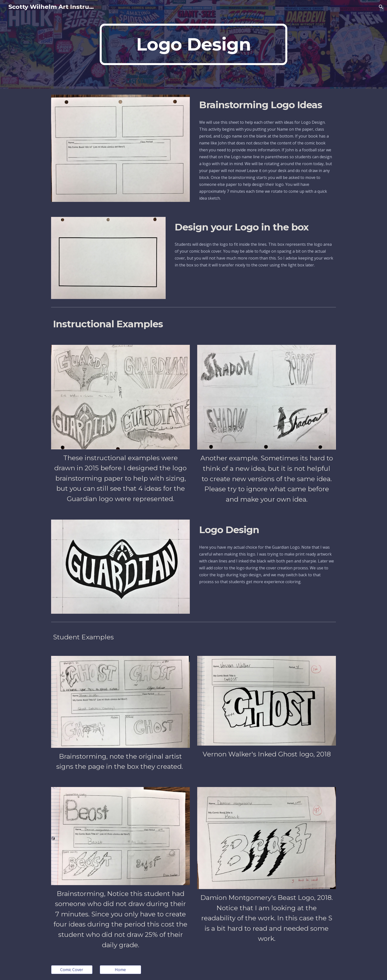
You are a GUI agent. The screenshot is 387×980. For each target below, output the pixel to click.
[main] (193, 44)
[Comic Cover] (72, 970)
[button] (381, 7)
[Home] (120, 970)
